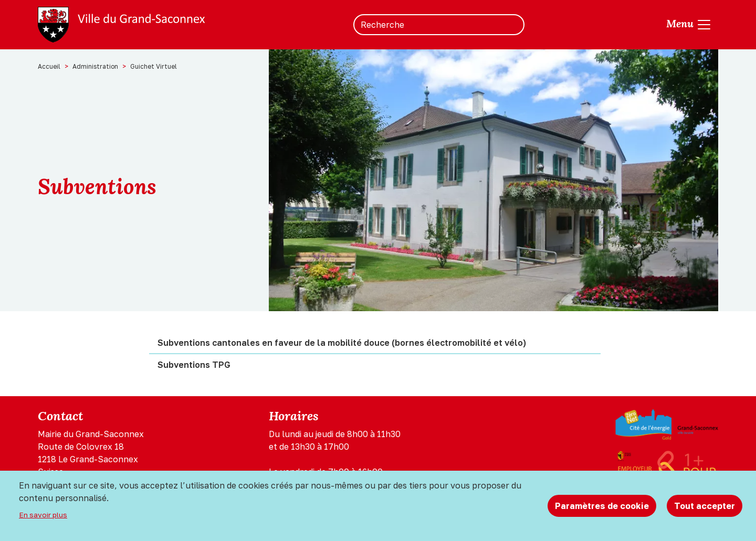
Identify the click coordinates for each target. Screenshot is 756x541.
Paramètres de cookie (602, 506)
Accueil (49, 66)
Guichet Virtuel (154, 66)
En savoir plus (43, 515)
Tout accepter (705, 506)
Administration (95, 66)
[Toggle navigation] (689, 25)
